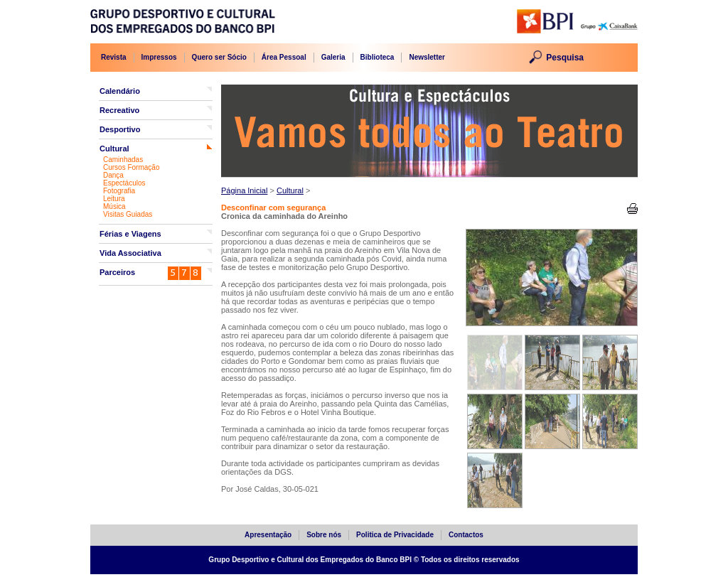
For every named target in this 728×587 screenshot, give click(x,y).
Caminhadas (123, 160)
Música (114, 206)
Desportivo (120, 129)
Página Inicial (244, 190)
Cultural (114, 149)
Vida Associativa (130, 253)
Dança (113, 175)
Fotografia (119, 191)
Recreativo (119, 110)
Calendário (120, 91)
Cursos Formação (131, 167)
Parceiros (117, 272)
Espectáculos (124, 183)
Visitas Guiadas (128, 214)
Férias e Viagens (130, 234)
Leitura (114, 199)
